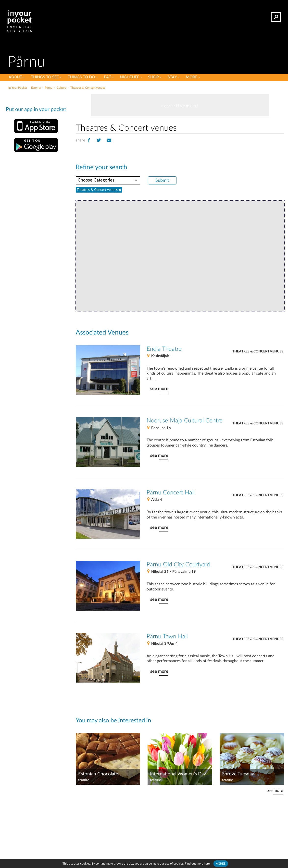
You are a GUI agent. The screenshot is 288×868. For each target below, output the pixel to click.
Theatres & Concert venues (258, 351)
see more (159, 389)
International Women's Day (178, 774)
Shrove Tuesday (238, 774)
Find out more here (197, 864)
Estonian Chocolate (98, 774)
